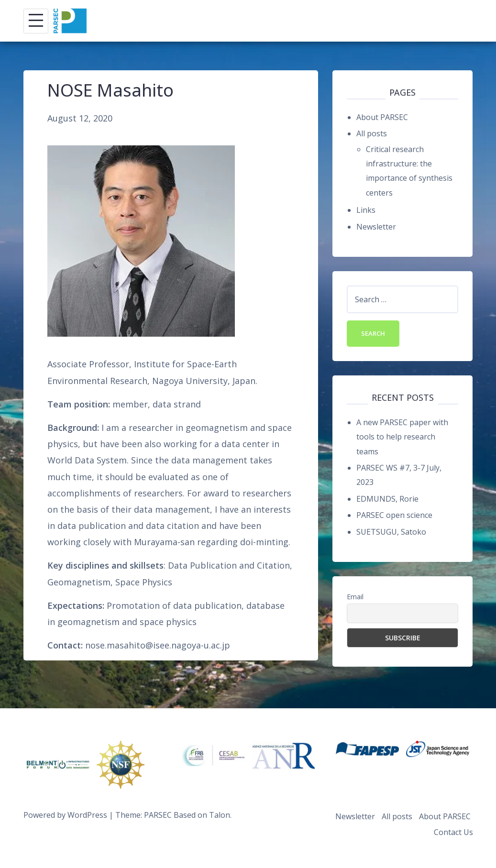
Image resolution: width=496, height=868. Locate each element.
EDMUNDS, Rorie (387, 499)
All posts (372, 133)
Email (355, 597)
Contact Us (453, 832)
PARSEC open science (394, 515)
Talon (220, 815)
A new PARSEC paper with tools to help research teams (402, 437)
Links (366, 210)
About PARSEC (382, 117)
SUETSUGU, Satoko (391, 532)
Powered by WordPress (65, 815)
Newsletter (376, 227)
